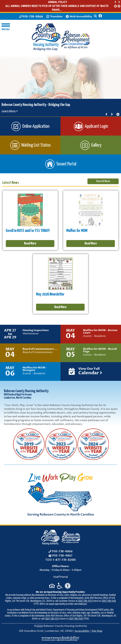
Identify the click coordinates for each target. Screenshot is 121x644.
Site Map (97, 631)
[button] (115, 2)
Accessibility (82, 631)
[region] (117, 4)
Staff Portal (61, 577)
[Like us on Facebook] (100, 16)
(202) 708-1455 (109, 601)
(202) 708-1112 (85, 601)
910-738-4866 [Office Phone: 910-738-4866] (62, 551)
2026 (40, 626)
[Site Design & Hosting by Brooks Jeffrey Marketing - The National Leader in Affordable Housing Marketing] (60, 638)
